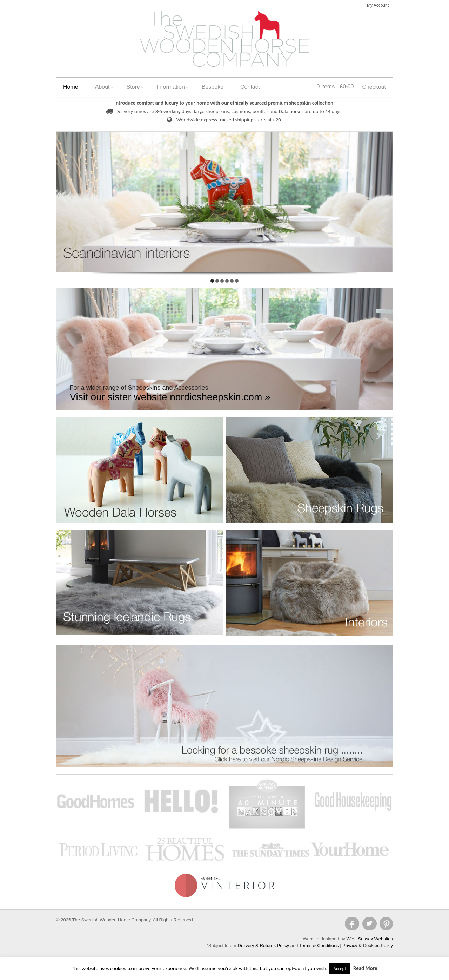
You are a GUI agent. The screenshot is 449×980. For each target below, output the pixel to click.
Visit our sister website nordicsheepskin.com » (170, 397)
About (102, 87)
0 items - (332, 87)
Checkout (374, 87)
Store (133, 87)
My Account (378, 5)
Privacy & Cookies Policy (368, 945)
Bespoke (213, 87)
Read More (365, 968)
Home (71, 87)
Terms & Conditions (319, 945)
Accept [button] (340, 969)
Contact (250, 87)
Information (171, 87)
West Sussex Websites (370, 939)
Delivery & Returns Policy (264, 945)
